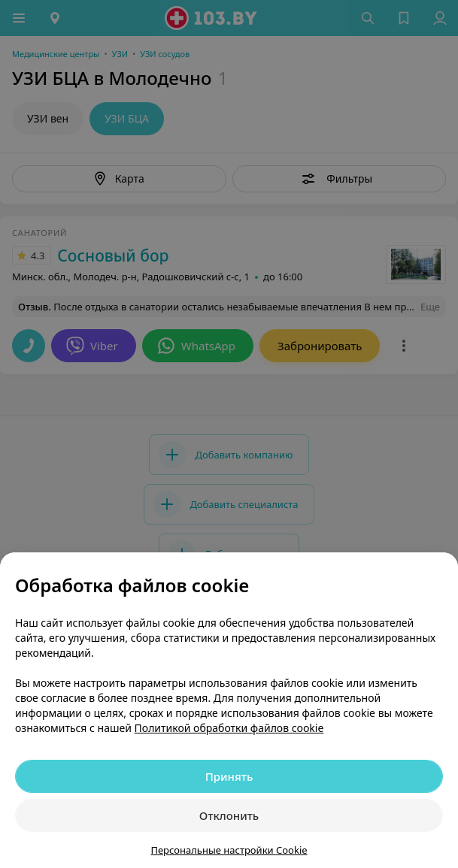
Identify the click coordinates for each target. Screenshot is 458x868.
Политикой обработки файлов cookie (229, 728)
